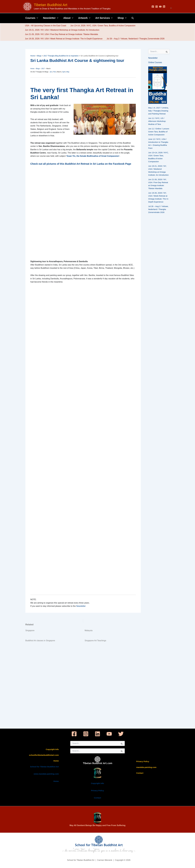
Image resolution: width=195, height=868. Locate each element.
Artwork (84, 18)
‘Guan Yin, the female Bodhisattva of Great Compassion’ (93, 156)
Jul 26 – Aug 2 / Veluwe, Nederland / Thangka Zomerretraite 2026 (135, 39)
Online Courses (155, 62)
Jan (51, 72)
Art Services (104, 18)
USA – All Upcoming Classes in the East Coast (45, 26)
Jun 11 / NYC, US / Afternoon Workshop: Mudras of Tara (158, 121)
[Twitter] (121, 734)
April (64, 72)
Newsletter (51, 18)
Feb (55, 72)
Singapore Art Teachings (95, 641)
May (68, 72)
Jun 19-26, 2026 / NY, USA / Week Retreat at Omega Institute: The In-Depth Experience (64, 39)
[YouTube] (160, 7)
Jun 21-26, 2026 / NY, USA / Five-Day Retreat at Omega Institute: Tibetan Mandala (61, 34)
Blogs (38, 69)
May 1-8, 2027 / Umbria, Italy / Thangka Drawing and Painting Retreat (159, 111)
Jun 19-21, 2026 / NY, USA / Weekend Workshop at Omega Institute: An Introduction (62, 30)
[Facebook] (153, 7)
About (68, 18)
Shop (122, 18)
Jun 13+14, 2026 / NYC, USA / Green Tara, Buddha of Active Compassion (103, 26)
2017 (43, 69)
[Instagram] (157, 7)
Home (32, 69)
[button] (37, 18)
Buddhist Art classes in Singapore (40, 641)
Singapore (30, 630)
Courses (32, 18)
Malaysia (89, 630)
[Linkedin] (164, 7)
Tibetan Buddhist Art (51, 5)
